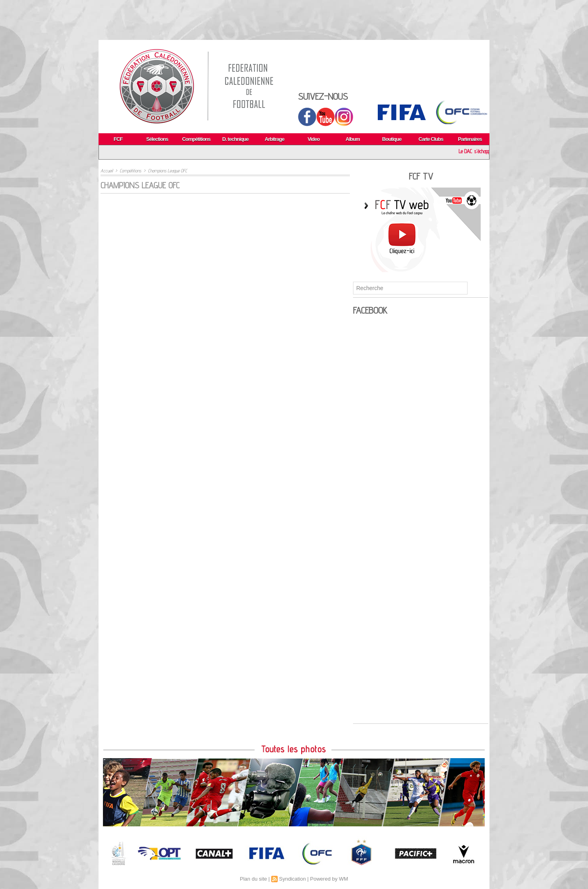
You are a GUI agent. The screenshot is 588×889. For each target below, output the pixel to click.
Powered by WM (329, 879)
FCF (118, 139)
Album (352, 139)
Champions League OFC (168, 171)
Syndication (292, 879)
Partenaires (470, 139)
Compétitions (196, 139)
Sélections (157, 139)
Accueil (107, 171)
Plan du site (253, 879)
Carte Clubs (431, 139)
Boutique (392, 139)
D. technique (235, 139)
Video (314, 139)
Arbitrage (275, 139)
